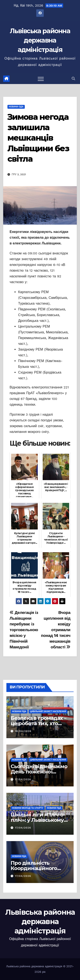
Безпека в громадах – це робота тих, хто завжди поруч (38, 723)
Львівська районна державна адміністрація (40, 40)
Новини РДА (19, 711)
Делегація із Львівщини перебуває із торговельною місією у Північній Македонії (24, 630)
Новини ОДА (16, 107)
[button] (73, 79)
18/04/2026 (23, 731)
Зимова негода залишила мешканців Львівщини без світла (38, 138)
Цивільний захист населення (48, 711)
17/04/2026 (23, 779)
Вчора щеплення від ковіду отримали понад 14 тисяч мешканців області (56, 630)
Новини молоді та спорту (28, 808)
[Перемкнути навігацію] (41, 79)
